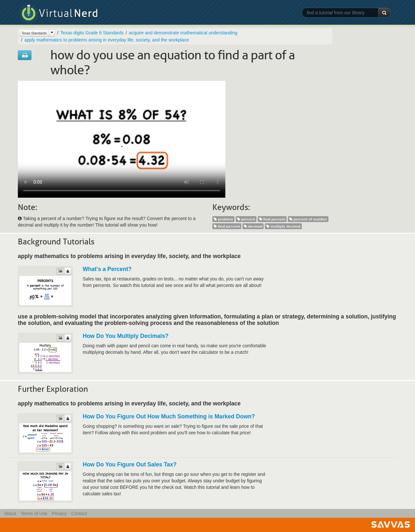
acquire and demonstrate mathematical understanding (183, 33)
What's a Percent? (107, 269)
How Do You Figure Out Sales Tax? (130, 464)
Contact (79, 513)
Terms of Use (34, 513)
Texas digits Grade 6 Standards (92, 33)
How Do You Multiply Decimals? (126, 336)
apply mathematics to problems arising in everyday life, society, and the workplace (107, 40)
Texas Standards (34, 33)
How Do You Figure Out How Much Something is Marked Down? (169, 416)
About (10, 513)
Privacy (59, 513)
